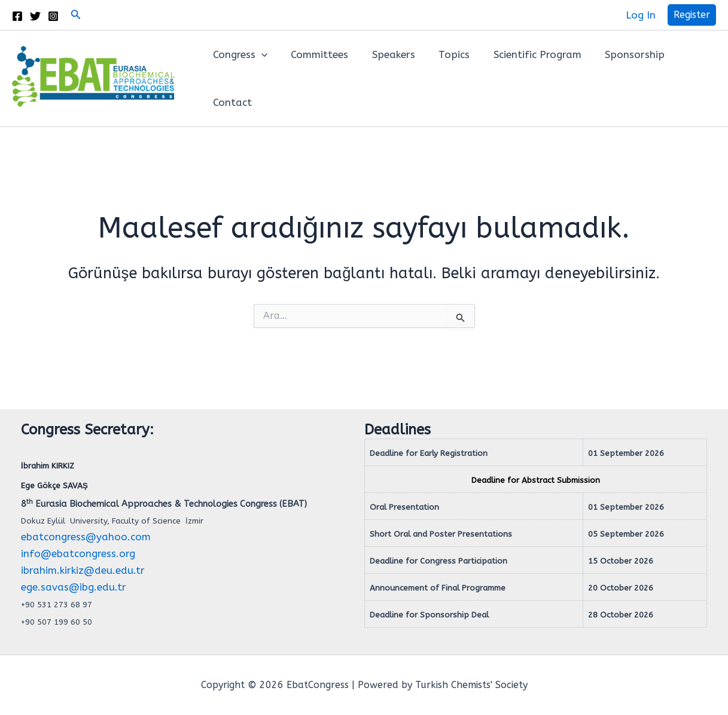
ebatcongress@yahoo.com (86, 537)
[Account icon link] (641, 15)
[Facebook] (17, 16)
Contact (231, 102)
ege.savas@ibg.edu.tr (74, 587)
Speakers (385, 54)
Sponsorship (617, 54)
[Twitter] (35, 16)
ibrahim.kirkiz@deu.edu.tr (83, 570)
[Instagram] (53, 16)
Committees (315, 54)
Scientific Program (523, 54)
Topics (443, 54)
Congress (238, 54)
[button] (76, 15)
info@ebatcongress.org (78, 553)
